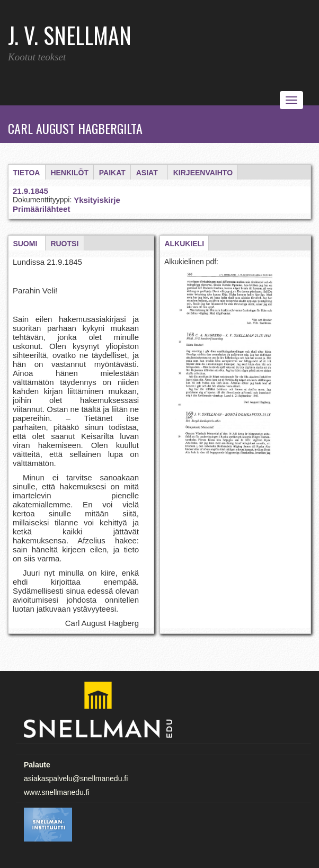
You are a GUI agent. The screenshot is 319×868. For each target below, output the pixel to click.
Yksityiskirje (97, 200)
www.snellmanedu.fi (57, 792)
